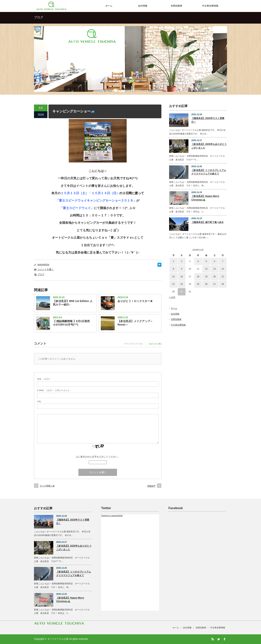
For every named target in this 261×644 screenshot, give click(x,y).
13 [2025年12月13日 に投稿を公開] (214, 269)
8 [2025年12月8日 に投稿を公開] (173, 269)
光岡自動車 (176, 6)
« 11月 (172, 297)
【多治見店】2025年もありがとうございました (209, 146)
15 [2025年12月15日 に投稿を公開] (173, 276)
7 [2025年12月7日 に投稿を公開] (223, 261)
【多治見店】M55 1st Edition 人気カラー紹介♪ (73, 303)
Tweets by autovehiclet (112, 516)
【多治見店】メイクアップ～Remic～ (135, 323)
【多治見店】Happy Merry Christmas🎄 (205, 198)
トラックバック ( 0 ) (133, 344)
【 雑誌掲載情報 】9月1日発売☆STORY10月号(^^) (71, 323)
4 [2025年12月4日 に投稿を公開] (198, 261)
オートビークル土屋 (58, 639)
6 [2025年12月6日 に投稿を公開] (214, 261)
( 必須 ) (44, 379)
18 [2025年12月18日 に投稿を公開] (198, 276)
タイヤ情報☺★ (47, 486)
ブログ (41, 274)
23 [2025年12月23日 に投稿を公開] (182, 284)
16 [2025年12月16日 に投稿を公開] (182, 276)
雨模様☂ (151, 486)
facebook (225, 639)
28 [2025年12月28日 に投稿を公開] (223, 284)
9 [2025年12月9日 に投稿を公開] (182, 269)
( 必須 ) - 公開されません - (54, 390)
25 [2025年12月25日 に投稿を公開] (198, 284)
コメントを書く (46, 269)
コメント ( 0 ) (155, 344)
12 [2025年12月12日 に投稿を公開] (206, 269)
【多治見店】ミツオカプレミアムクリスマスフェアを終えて (209, 172)
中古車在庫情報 (210, 6)
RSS (213, 639)
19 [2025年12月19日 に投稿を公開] (206, 276)
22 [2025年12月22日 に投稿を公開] (173, 284)
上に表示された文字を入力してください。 (98, 457)
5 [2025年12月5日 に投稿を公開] (206, 261)
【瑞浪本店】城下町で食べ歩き (208, 222)
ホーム (109, 6)
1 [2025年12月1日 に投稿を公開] (173, 261)
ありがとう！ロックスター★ (135, 301)
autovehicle (43, 265)
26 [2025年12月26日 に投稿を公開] (206, 284)
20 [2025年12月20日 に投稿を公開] (214, 276)
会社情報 (143, 6)
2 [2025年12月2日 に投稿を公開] (182, 261)
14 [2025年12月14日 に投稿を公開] (223, 269)
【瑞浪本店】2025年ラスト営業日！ (208, 120)
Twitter (219, 639)
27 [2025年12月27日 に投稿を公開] (214, 284)
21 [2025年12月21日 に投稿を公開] (223, 276)
